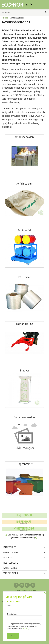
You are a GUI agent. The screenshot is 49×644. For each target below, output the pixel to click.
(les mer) (26, 629)
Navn (24, 608)
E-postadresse (24, 617)
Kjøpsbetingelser (29, 591)
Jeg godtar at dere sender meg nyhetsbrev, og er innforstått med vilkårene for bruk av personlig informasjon (24, 626)
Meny (6, 12)
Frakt (18, 591)
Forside (5, 18)
